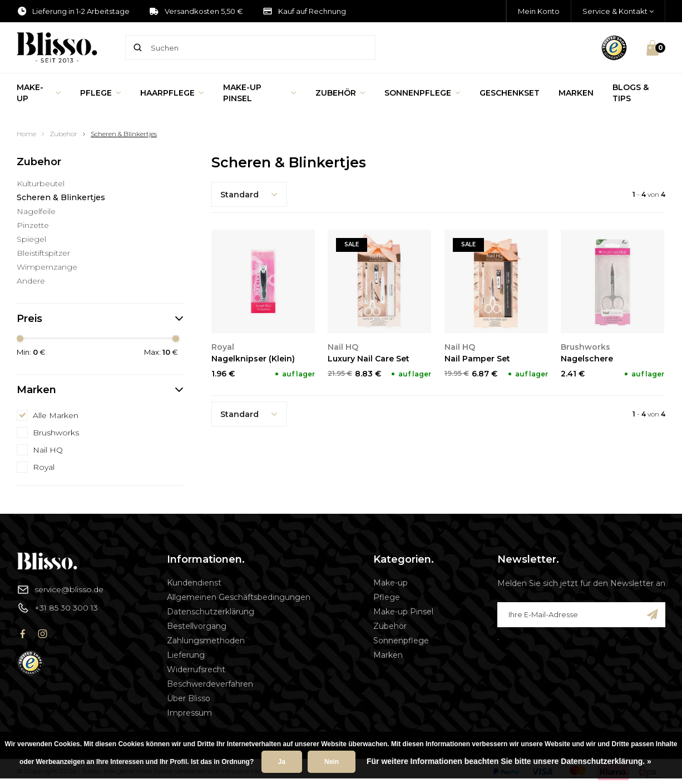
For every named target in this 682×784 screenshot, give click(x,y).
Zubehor (63, 134)
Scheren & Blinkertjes (124, 134)
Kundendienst (194, 583)
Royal (44, 467)
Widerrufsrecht (196, 669)
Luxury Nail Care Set (369, 359)
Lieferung (186, 655)
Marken (576, 93)
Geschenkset (510, 93)
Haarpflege (172, 93)
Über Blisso (189, 698)
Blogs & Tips (631, 93)
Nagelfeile (36, 211)
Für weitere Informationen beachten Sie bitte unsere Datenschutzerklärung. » (509, 761)
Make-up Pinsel (260, 93)
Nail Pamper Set (477, 359)
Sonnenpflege (422, 93)
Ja (282, 762)
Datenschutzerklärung (211, 612)
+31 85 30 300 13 (57, 608)
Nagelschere (587, 359)
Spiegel (31, 239)
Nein (332, 762)
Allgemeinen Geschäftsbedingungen (239, 597)
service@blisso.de (60, 589)
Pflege (101, 93)
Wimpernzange (47, 267)
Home (26, 134)
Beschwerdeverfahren (210, 684)
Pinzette (33, 225)
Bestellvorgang (197, 626)
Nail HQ (48, 450)
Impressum (189, 713)
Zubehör (340, 93)
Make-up (39, 93)
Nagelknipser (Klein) (253, 359)
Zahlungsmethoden (206, 641)
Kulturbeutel (41, 183)
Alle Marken (56, 415)
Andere (31, 281)
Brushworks (56, 433)
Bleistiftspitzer (43, 253)
